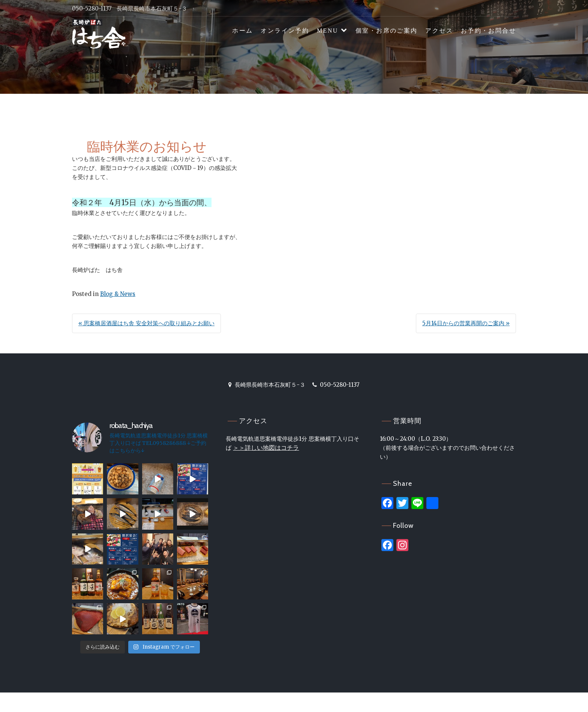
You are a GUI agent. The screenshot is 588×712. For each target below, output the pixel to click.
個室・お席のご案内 (387, 31)
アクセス (439, 31)
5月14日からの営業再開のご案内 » (466, 323)
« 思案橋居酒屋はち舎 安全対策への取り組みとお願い (146, 323)
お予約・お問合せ (488, 31)
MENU (328, 31)
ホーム (242, 31)
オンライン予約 (285, 31)
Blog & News (118, 294)
